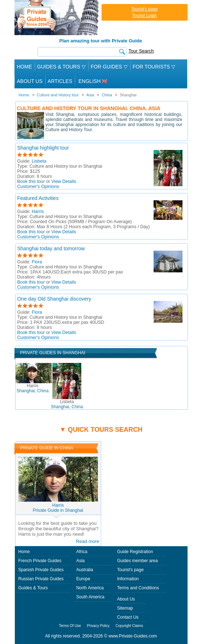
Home (25, 67)
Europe (83, 579)
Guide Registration (135, 552)
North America (90, 588)
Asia (80, 561)
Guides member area (137, 561)
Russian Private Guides (41, 579)
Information (128, 579)
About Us (30, 81)
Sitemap (125, 608)
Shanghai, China (33, 388)
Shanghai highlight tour (43, 148)
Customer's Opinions (38, 187)
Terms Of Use (70, 626)
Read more (87, 541)
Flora (37, 262)
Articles (60, 81)
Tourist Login (144, 16)
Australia (85, 570)
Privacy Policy (98, 626)
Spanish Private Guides (41, 570)
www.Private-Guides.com (133, 636)
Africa (82, 552)
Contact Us (128, 617)
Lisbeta (39, 161)
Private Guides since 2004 (57, 18)
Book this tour (31, 181)
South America (90, 597)
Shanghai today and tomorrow (51, 248)
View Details (64, 181)
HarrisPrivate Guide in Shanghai (58, 508)
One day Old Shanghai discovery (54, 299)
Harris (38, 212)
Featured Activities (38, 198)
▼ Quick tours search (101, 430)
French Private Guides (40, 561)
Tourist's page (145, 9)
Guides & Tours (33, 588)
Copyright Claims (129, 626)
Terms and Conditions (138, 588)
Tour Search (141, 51)
